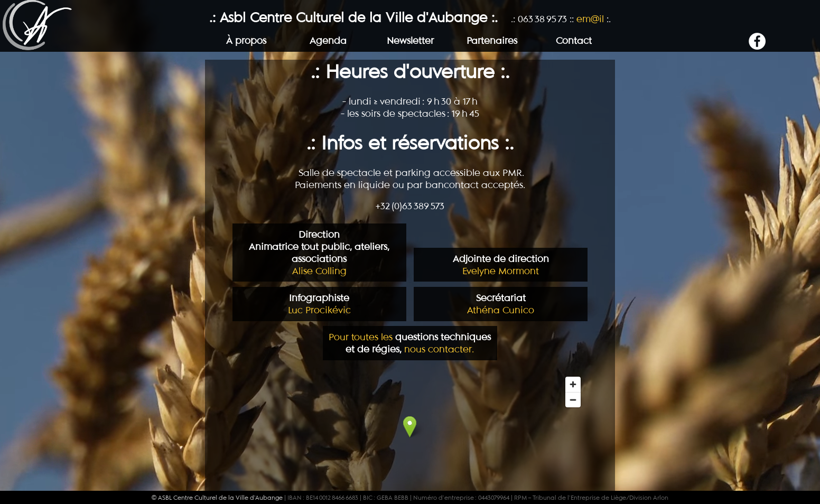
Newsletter (410, 40)
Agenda (328, 40)
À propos (246, 40)
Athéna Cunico (501, 304)
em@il (590, 19)
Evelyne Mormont (501, 265)
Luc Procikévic (319, 304)
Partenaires (492, 40)
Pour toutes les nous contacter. (410, 342)
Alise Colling (319, 253)
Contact (574, 40)
